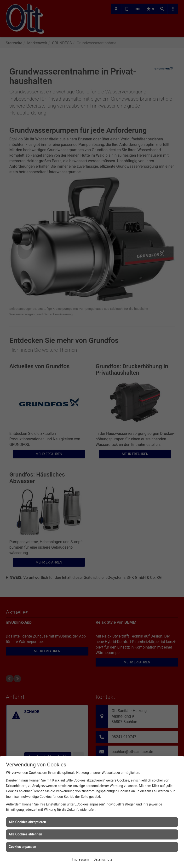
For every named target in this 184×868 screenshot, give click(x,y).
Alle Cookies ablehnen (25, 834)
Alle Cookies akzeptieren (27, 822)
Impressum (80, 859)
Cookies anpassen (22, 847)
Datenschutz (103, 859)
